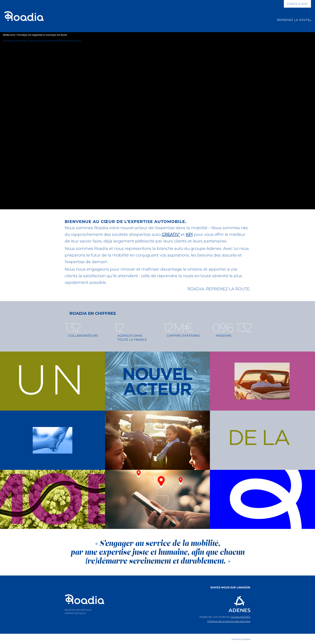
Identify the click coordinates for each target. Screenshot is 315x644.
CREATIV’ (171, 234)
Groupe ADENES (240, 617)
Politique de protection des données (229, 621)
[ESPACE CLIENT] (297, 4)
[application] (157, 121)
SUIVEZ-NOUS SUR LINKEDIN (230, 587)
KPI (189, 234)
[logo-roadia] (85, 599)
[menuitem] (240, 639)
